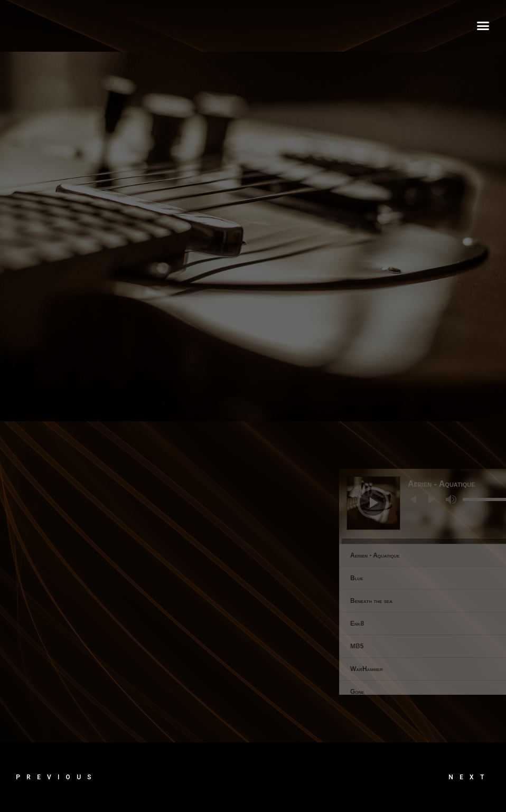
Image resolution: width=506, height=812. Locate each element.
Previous (57, 777)
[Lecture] (490, 503)
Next (469, 777)
